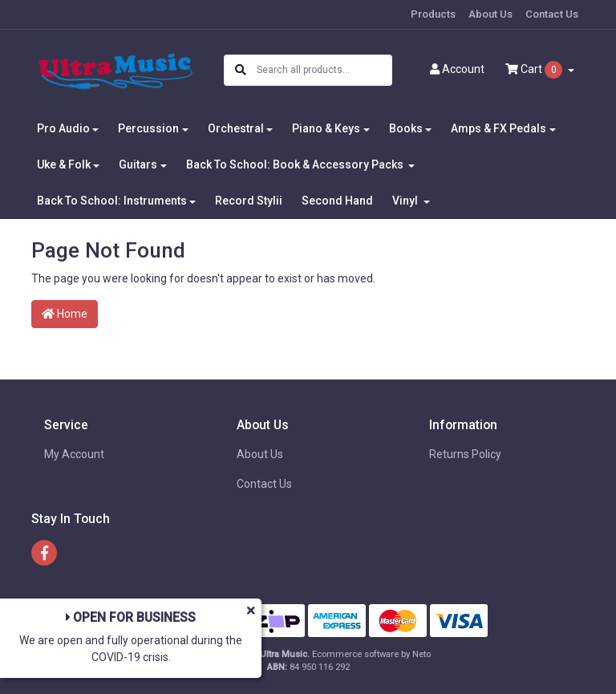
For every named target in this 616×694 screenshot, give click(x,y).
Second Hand (337, 201)
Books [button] (406, 128)
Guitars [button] (138, 164)
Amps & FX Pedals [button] (498, 128)
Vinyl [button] (406, 201)
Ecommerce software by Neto (371, 654)
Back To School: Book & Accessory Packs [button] (296, 164)
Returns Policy (465, 454)
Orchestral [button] (236, 128)
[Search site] (241, 70)
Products (433, 14)
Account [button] (457, 69)
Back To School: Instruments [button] (112, 201)
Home (65, 314)
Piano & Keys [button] (326, 128)
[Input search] (324, 70)
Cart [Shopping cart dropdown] (535, 70)
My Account (74, 454)
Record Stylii (249, 201)
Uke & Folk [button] (64, 164)
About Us (490, 14)
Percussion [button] (148, 128)
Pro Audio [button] (63, 128)
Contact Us (552, 14)
